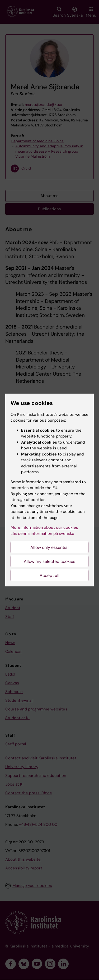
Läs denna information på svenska (42, 534)
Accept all (49, 575)
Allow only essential (49, 547)
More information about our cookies (44, 527)
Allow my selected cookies (49, 561)
